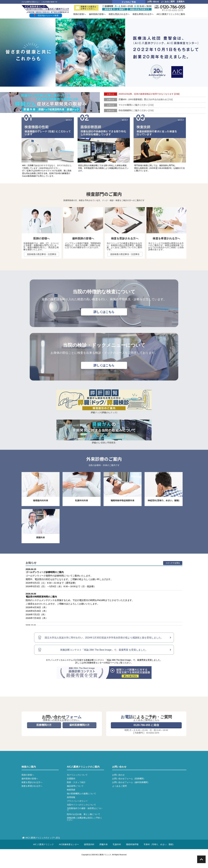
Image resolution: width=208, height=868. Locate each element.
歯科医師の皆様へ (30, 779)
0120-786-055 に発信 (146, 725)
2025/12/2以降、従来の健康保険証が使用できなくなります (149, 94)
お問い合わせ (153, 2)
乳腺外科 (117, 844)
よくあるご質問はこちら (146, 720)
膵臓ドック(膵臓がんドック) (104, 412)
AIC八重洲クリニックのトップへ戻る (41, 838)
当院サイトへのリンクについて (81, 805)
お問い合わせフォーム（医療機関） (129, 779)
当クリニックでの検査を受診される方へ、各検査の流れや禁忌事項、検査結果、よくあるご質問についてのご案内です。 (124, 246)
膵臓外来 (104, 844)
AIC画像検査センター (69, 844)
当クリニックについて (77, 775)
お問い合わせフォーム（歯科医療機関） (131, 782)
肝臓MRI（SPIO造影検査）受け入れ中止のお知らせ (146, 99)
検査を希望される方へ (32, 786)
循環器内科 (89, 844)
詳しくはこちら (104, 312)
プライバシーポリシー (77, 801)
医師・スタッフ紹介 (76, 782)
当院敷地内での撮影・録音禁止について (85, 809)
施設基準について (75, 786)
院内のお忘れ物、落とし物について (83, 814)
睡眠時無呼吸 (132, 844)
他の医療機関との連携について (81, 794)
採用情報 (71, 797)
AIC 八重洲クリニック (43, 844)
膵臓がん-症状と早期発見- (104, 443)
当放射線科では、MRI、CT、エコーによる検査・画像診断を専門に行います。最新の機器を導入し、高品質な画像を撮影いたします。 (41, 246)
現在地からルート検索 (46, 15)
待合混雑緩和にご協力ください (136, 110)
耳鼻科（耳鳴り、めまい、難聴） (159, 844)
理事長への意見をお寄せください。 (86, 8)
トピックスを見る (173, 563)
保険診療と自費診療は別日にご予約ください (85, 819)
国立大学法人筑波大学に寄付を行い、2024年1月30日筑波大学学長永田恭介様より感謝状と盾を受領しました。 (104, 638)
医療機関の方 (44, 725)
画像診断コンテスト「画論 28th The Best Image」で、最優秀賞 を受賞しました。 (104, 650)
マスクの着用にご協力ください (136, 105)
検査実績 (71, 790)
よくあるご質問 (168, 2)
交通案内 (181, 2)
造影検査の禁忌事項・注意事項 (42, 254)
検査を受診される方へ (32, 782)
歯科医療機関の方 (79, 725)
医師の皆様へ (28, 775)
